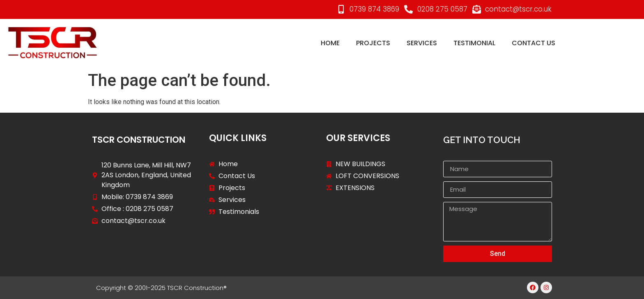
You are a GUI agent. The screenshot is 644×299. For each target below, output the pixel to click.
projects (373, 43)
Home (330, 43)
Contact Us (534, 43)
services (422, 43)
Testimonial (474, 43)
